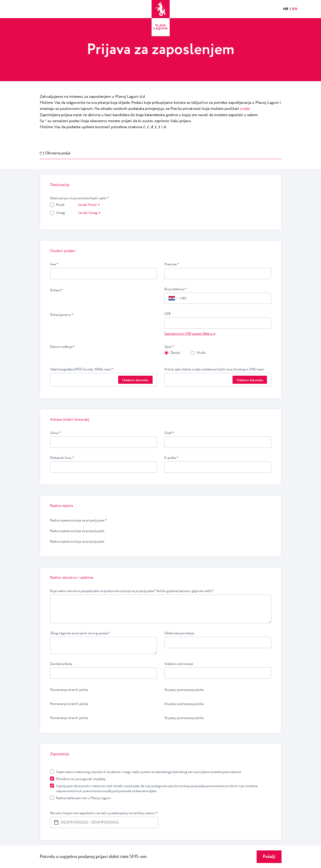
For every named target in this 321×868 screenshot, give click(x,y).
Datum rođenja (62, 347)
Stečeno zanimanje (179, 664)
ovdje (245, 109)
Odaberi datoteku (135, 380)
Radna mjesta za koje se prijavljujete (78, 520)
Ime (54, 264)
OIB (168, 314)
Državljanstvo (62, 315)
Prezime (172, 264)
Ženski (175, 353)
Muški (201, 353)
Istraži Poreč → (89, 205)
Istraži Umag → (89, 213)
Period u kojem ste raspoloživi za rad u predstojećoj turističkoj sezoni (104, 813)
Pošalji (269, 857)
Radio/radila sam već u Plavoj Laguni (83, 798)
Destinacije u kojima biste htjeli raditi (80, 198)
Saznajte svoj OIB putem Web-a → (190, 334)
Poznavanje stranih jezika (69, 690)
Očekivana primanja (179, 633)
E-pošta (172, 458)
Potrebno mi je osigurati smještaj (81, 779)
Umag (60, 213)
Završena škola (61, 664)
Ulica (55, 433)
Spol (169, 347)
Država (56, 290)
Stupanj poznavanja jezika (184, 690)
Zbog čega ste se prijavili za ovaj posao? (80, 633)
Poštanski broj (62, 458)
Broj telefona (176, 289)
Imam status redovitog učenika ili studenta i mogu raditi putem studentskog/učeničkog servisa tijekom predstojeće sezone (149, 772)
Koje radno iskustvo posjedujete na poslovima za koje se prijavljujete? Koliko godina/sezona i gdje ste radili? (132, 591)
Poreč (60, 205)
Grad (169, 433)
